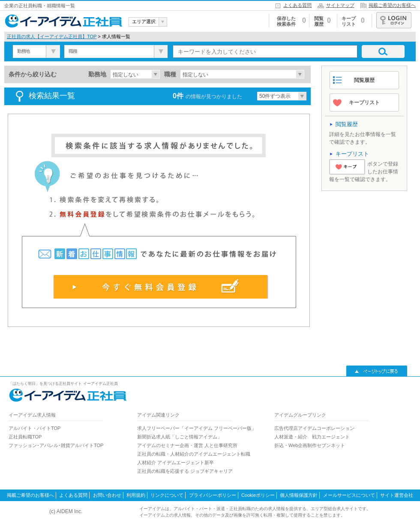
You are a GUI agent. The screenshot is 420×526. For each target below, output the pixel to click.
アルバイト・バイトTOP (34, 428)
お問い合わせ (107, 495)
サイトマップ (340, 5)
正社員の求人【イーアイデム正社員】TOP (52, 36)
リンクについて (167, 495)
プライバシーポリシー (213, 495)
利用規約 (136, 495)
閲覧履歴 (364, 80)
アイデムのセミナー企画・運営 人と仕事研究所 (187, 445)
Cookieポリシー (258, 495)
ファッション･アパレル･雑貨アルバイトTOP (56, 445)
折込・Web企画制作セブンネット (310, 445)
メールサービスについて (349, 495)
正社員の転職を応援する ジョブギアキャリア (185, 471)
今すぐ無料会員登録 (161, 287)
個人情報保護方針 (299, 495)
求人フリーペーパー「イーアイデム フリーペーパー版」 (197, 428)
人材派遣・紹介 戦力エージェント (312, 437)
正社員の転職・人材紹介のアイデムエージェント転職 (194, 454)
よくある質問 (297, 5)
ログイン (394, 20)
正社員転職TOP (25, 437)
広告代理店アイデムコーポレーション (314, 428)
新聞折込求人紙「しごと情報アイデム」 (180, 437)
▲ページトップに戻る (377, 371)
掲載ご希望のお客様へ (392, 5)
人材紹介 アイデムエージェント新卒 (175, 463)
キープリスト (364, 103)
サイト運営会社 (397, 495)
